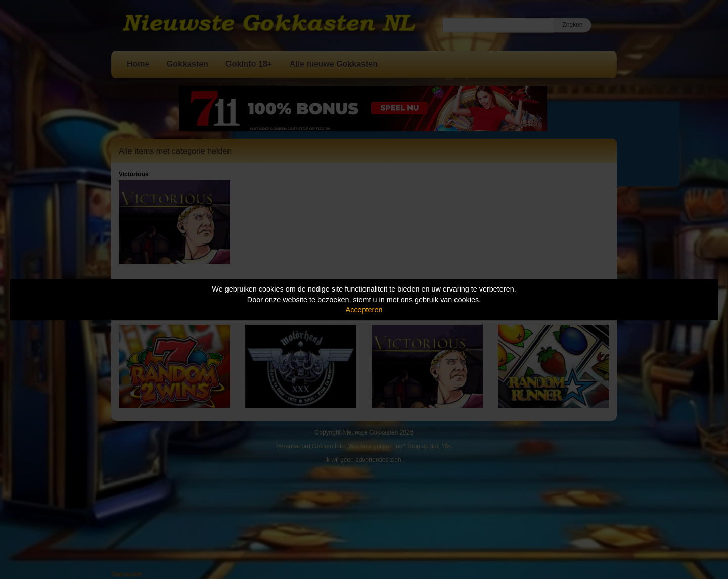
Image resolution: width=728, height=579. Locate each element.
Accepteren (364, 310)
